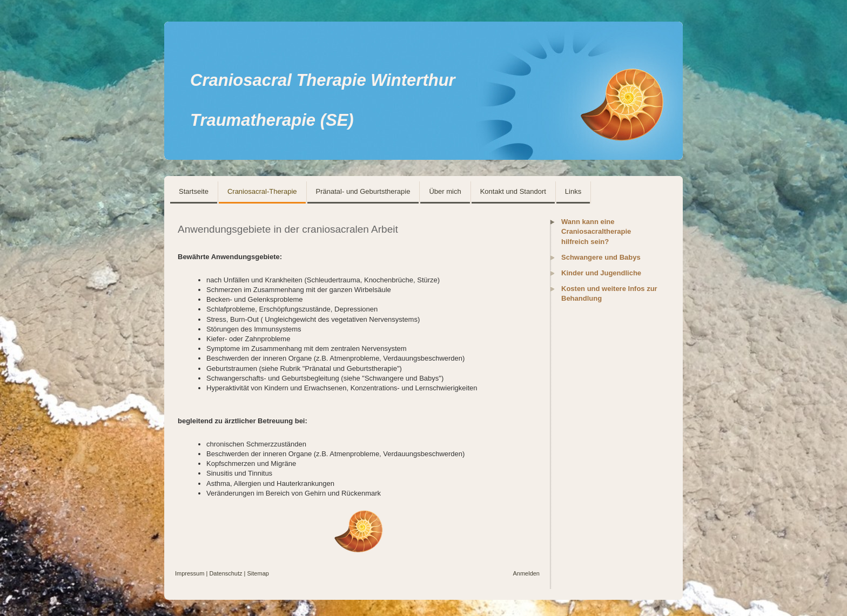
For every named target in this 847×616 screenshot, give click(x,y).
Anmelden (526, 573)
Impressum (190, 573)
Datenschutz (226, 573)
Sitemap (258, 573)
